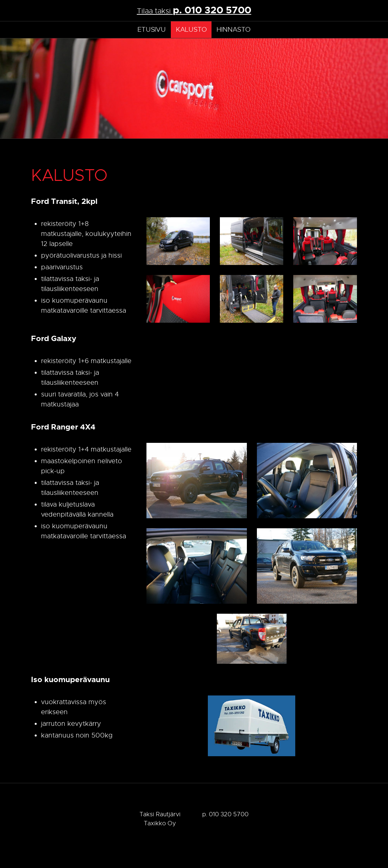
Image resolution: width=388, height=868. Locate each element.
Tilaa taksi (194, 10)
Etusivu (152, 30)
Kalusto (191, 30)
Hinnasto (233, 30)
